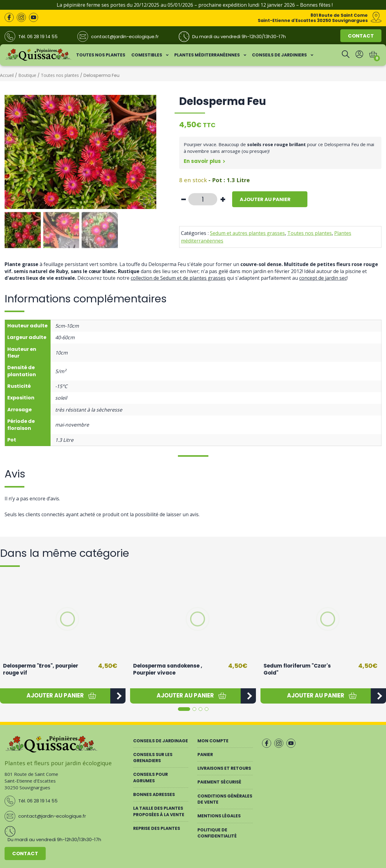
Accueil (7, 75)
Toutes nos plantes (60, 75)
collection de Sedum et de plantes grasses (178, 278)
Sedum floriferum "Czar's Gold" (297, 669)
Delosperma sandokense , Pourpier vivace (168, 669)
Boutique (27, 75)
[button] (55, 696)
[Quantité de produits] (203, 199)
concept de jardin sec (323, 278)
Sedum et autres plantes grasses (247, 233)
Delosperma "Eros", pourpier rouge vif (41, 669)
